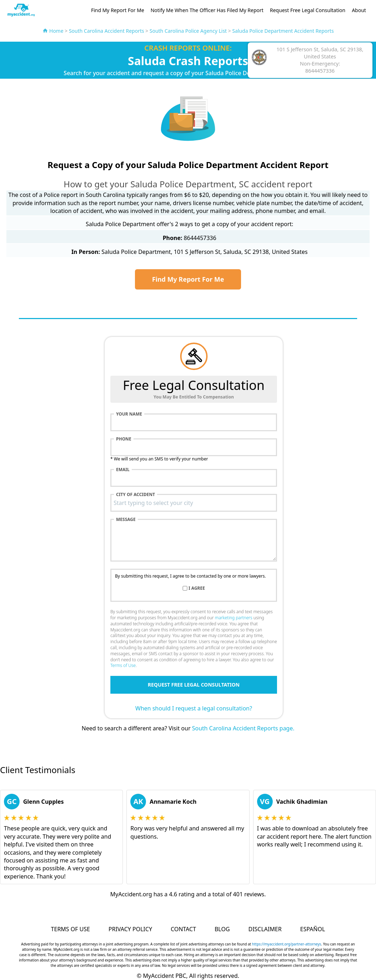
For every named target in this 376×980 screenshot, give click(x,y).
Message (126, 520)
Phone (124, 439)
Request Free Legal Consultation (308, 10)
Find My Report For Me (118, 10)
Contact (183, 929)
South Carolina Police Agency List (188, 31)
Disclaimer (265, 929)
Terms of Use (123, 665)
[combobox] (194, 503)
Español (313, 929)
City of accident (135, 495)
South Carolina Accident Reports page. (243, 728)
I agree (197, 588)
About (359, 10)
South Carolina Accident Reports (106, 31)
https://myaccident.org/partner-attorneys (287, 944)
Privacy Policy (130, 929)
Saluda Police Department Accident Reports (283, 31)
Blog (222, 929)
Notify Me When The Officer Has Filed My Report (207, 10)
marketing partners (233, 618)
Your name (129, 414)
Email (123, 470)
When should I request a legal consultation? (194, 708)
